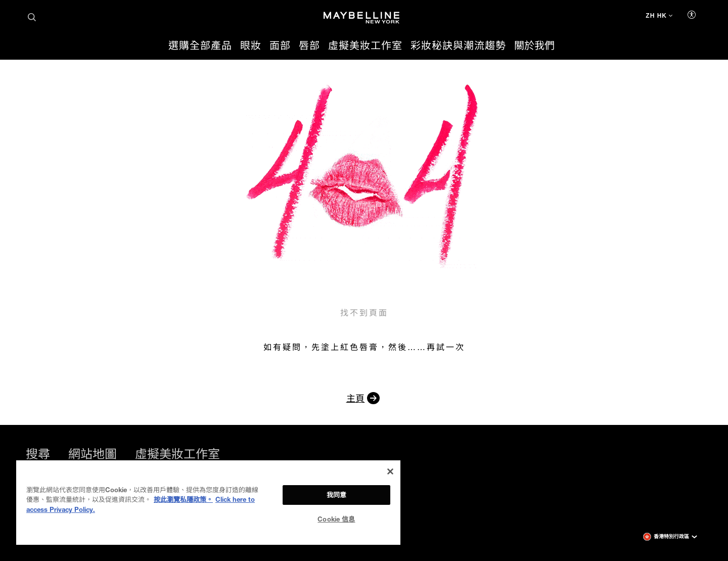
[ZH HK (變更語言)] (659, 17)
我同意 (336, 495)
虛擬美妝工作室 (177, 454)
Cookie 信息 (336, 519)
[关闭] (390, 471)
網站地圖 (93, 454)
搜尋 (38, 454)
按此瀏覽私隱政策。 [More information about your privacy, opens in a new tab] (183, 499)
